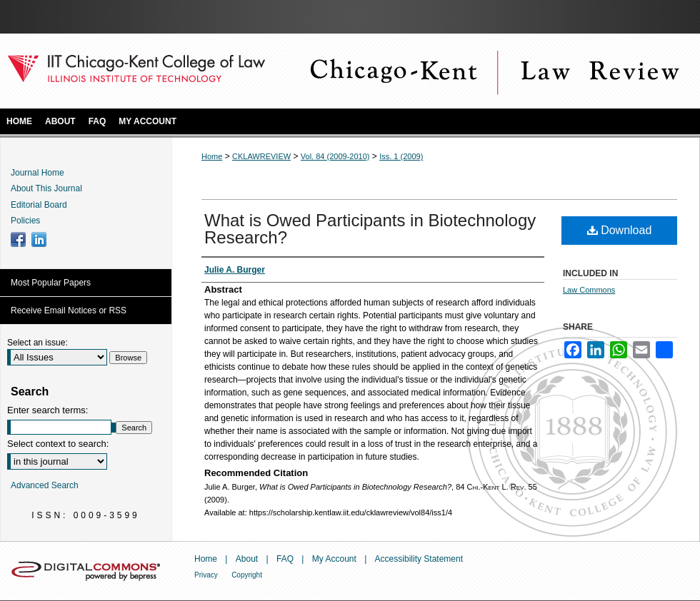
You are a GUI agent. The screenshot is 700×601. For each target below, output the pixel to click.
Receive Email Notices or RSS (69, 310)
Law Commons (589, 290)
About (247, 559)
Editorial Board (39, 205)
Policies (25, 221)
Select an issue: (37, 343)
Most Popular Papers (51, 283)
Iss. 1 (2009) (401, 156)
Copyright (247, 575)
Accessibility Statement (419, 559)
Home (212, 156)
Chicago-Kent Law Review (493, 71)
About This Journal (46, 188)
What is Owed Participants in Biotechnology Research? (370, 229)
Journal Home (37, 173)
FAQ (285, 559)
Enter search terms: (47, 410)
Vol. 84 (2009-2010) (335, 156)
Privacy (206, 575)
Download (620, 230)
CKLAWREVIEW (261, 156)
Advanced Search (45, 485)
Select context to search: (58, 444)
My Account (334, 559)
